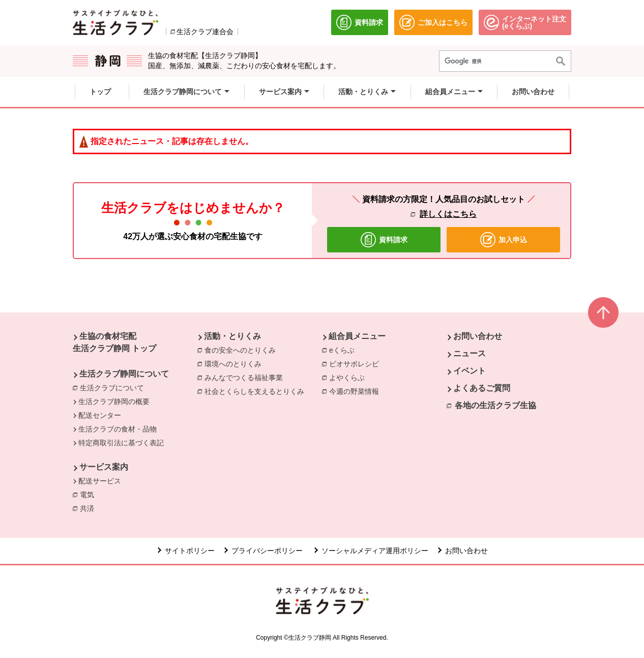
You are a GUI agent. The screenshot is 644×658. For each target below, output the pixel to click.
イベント (470, 371)
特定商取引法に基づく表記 (121, 443)
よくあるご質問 (482, 388)
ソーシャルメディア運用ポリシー (375, 551)
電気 (90, 494)
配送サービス (100, 481)
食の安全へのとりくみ (243, 350)
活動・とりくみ (232, 336)
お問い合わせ (478, 336)
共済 (90, 508)
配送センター (100, 415)
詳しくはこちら (448, 214)
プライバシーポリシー (268, 551)
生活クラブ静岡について (124, 374)
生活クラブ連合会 (205, 32)
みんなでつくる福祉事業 (246, 377)
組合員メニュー (357, 336)
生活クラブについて (112, 388)
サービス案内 (104, 467)
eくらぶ (344, 350)
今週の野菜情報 (357, 391)
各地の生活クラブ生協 (495, 405)
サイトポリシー (190, 551)
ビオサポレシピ (357, 363)
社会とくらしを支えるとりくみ (257, 391)
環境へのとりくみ (236, 363)
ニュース (470, 353)
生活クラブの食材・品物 (118, 429)
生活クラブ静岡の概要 (114, 402)
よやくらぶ (349, 377)
